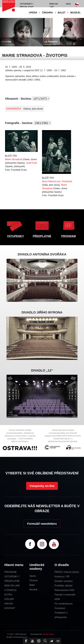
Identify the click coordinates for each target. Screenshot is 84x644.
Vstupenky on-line (42, 486)
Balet (32, 585)
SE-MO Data (48, 634)
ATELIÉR (9, 599)
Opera (33, 576)
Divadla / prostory (64, 581)
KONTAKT (10, 608)
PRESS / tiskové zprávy (67, 572)
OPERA (33, 13)
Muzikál (33, 590)
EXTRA (8, 595)
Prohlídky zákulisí (64, 586)
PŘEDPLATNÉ (42, 236)
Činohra (33, 580)
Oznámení (60, 608)
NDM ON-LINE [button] (54, 5)
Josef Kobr (32, 163)
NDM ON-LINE (12, 586)
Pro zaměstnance (64, 604)
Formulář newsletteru (42, 524)
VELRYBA (6, 42)
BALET (62, 13)
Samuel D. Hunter (8, 44)
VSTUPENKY (15, 236)
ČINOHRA (47, 13)
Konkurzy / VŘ (62, 577)
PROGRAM (69, 236)
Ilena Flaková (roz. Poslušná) (57, 181)
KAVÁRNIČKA (14, 109)
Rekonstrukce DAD (64, 590)
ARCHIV (9, 604)
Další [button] (68, 4)
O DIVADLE (10, 590)
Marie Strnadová (14, 159)
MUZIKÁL (76, 13)
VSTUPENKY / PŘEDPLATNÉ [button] (27, 5)
